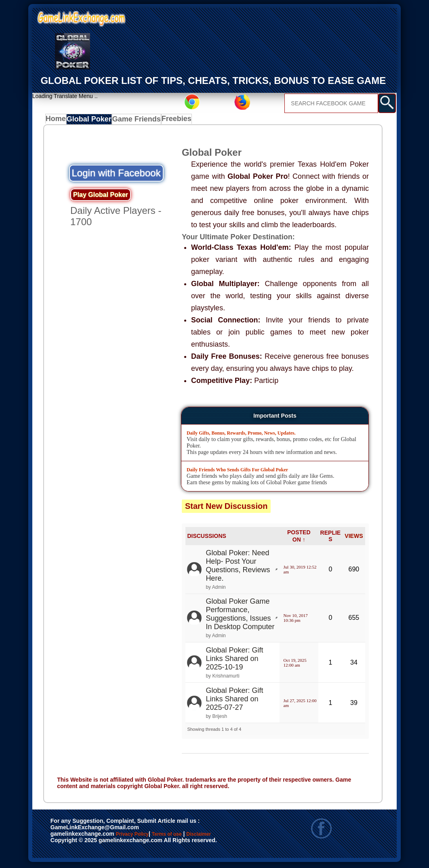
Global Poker (92, 121)
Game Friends (137, 121)
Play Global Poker (101, 197)
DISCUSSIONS (206, 538)
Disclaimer (69, 845)
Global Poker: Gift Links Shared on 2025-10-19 (234, 661)
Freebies (176, 121)
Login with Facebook (116, 175)
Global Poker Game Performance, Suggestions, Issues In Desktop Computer (240, 616)
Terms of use (191, 837)
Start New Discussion (226, 508)
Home (58, 121)
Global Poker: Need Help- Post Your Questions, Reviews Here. (238, 568)
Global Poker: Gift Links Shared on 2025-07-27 (234, 701)
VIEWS (354, 538)
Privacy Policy (141, 837)
